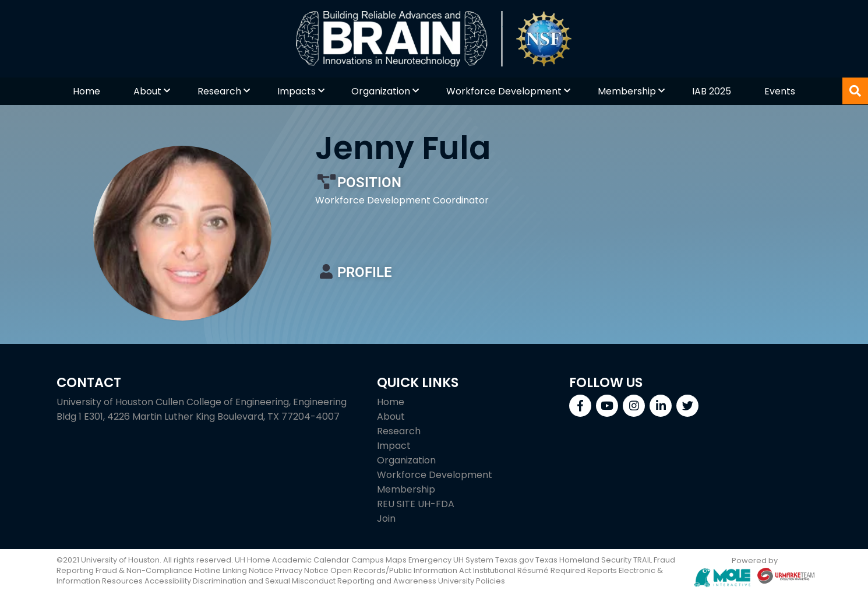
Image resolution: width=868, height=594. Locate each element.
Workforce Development (504, 91)
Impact (394, 446)
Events (780, 91)
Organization (381, 91)
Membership (627, 91)
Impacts (297, 91)
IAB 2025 (712, 91)
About (147, 91)
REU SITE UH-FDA (416, 504)
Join (386, 519)
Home (87, 91)
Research (219, 91)
